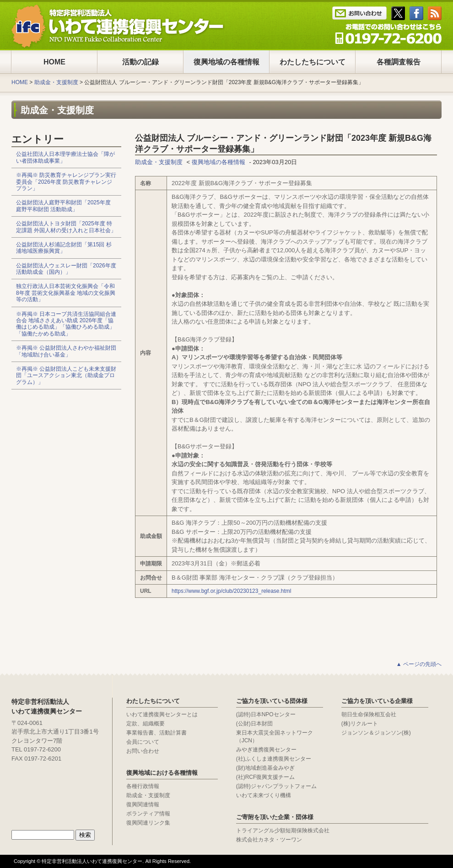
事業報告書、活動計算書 (156, 733)
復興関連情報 (143, 804)
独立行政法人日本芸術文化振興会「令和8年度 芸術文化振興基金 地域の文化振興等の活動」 (66, 293)
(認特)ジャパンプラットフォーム (276, 786)
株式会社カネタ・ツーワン (269, 840)
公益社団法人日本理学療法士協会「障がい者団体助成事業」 (65, 157)
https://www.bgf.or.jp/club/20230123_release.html (232, 591)
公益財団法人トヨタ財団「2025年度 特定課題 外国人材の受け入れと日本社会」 (66, 227)
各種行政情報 (143, 786)
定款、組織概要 (146, 724)
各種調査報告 (399, 62)
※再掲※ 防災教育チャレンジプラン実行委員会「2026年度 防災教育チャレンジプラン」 (66, 182)
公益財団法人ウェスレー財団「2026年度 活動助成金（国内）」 (66, 269)
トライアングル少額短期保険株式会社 (283, 831)
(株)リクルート (360, 724)
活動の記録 (140, 62)
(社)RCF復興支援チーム (266, 777)
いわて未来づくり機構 (264, 795)
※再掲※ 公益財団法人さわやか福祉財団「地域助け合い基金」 (66, 351)
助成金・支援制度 (56, 82)
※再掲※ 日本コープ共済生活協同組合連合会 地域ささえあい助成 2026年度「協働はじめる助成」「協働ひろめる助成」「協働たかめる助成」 (66, 324)
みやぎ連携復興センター (266, 750)
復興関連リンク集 (148, 823)
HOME (54, 62)
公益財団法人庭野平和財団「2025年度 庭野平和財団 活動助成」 (63, 206)
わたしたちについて (313, 62)
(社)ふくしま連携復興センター (274, 759)
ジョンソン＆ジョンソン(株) (376, 733)
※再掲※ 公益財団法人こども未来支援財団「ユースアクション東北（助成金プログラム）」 (66, 375)
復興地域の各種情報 (226, 62)
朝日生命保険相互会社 (369, 714)
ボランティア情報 (148, 814)
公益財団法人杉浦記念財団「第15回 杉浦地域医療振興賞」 (64, 248)
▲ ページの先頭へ (419, 664)
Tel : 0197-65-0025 (388, 34)
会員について (143, 742)
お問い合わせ (143, 751)
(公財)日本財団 (254, 724)
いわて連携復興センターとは (162, 714)
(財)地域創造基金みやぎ (265, 768)
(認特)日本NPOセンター (266, 714)
